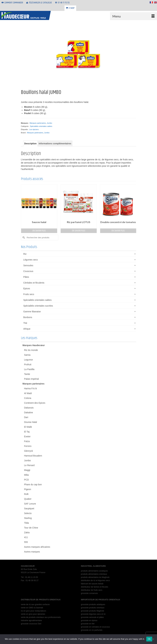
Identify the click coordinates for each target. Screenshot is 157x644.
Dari (26, 417)
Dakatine (29, 412)
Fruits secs (29, 294)
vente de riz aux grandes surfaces (35, 604)
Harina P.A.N (31, 388)
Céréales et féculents (34, 283)
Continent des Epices (35, 403)
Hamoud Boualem (33, 456)
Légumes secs (31, 260)
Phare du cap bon (33, 484)
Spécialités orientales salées (41, 126)
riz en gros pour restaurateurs (34, 611)
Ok (149, 639)
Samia (27, 355)
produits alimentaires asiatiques (94, 571)
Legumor (29, 360)
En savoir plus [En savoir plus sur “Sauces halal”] (39, 231)
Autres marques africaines (37, 547)
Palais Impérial (32, 379)
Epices (27, 288)
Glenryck (29, 451)
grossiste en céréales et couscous (95, 627)
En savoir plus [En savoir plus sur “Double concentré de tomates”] (118, 231)
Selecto (28, 513)
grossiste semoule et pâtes (92, 617)
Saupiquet (29, 508)
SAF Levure (30, 504)
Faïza (27, 441)
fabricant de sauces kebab (92, 584)
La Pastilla (29, 369)
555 (26, 542)
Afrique (27, 329)
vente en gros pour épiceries (33, 614)
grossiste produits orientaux (93, 608)
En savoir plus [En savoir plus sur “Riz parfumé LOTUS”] (79, 231)
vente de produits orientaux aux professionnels (41, 617)
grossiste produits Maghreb (93, 611)
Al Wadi (28, 393)
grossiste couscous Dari (31, 624)
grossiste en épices (89, 620)
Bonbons (28, 317)
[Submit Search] (23, 238)
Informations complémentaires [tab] (55, 144)
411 (26, 537)
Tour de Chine (31, 528)
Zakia (27, 532)
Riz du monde (31, 350)
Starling (28, 518)
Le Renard (29, 465)
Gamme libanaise (32, 312)
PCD (27, 480)
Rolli (26, 494)
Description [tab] (30, 144)
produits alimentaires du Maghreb (95, 577)
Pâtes (26, 277)
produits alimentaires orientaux (94, 574)
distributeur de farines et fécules (95, 587)
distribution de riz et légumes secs (95, 580)
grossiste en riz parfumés (92, 630)
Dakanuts (29, 408)
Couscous (28, 271)
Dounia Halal (31, 422)
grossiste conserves (89, 593)
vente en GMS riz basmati (32, 608)
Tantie (27, 374)
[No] (153, 639)
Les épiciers (34, 129)
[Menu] (133, 16)
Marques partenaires (38, 123)
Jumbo (50, 123)
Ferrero (28, 446)
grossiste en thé (88, 624)
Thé (25, 323)
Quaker (28, 499)
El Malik (28, 427)
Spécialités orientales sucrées (38, 306)
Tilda (27, 523)
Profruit (28, 364)
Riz (25, 254)
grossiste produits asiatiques (93, 604)
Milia (26, 475)
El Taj (27, 432)
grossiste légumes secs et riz (93, 614)
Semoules (28, 265)
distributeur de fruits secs (92, 590)
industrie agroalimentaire (31, 620)
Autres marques (32, 552)
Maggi (27, 470)
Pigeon (28, 489)
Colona (28, 398)
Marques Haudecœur (34, 345)
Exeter (27, 436)
